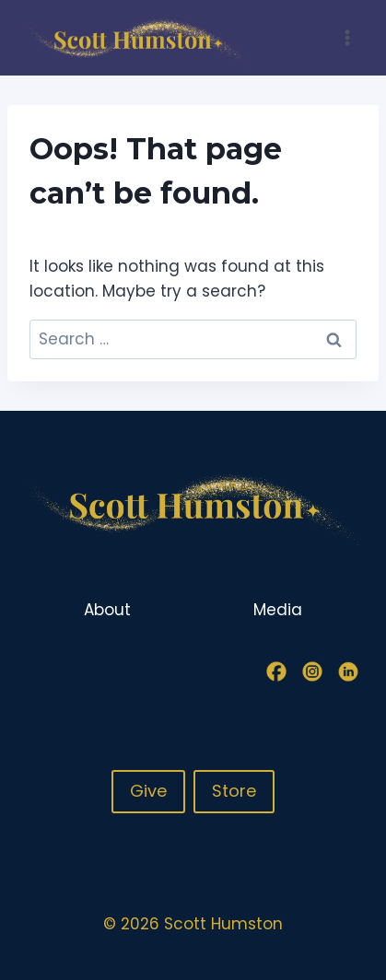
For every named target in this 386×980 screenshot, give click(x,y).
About (107, 610)
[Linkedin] (348, 671)
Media (278, 610)
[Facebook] (276, 671)
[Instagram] (312, 671)
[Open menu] (347, 37)
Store (234, 791)
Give (148, 791)
